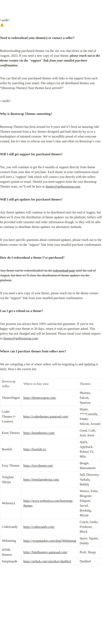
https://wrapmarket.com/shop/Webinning (50, 541)
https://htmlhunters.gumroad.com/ (45, 552)
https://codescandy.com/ (39, 527)
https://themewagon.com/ (40, 398)
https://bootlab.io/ (35, 449)
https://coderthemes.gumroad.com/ (46, 417)
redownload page (64, 271)
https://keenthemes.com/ (39, 433)
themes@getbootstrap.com (63, 186)
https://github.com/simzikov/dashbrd (47, 561)
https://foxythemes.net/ (38, 466)
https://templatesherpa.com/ (41, 480)
